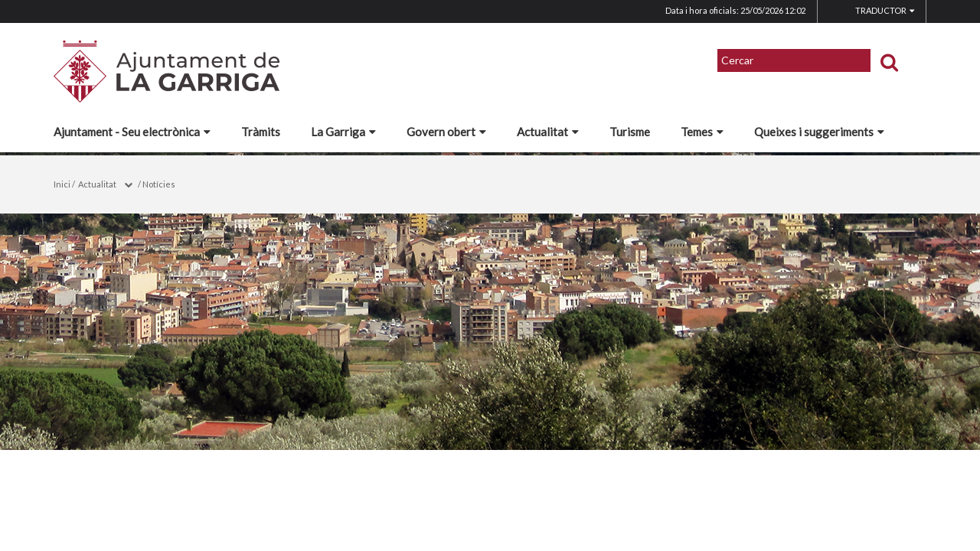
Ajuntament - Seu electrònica (132, 132)
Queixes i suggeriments (819, 132)
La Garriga (343, 132)
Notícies (159, 184)
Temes (702, 132)
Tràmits (261, 132)
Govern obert (446, 132)
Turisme (630, 132)
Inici (62, 184)
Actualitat (548, 132)
